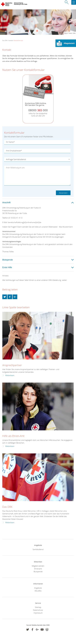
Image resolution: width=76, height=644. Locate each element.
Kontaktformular (18, 40)
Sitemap (38, 607)
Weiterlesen (10, 375)
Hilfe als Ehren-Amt (13, 436)
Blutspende (38, 571)
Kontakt (11, 40)
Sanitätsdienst (38, 549)
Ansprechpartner (12, 365)
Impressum (38, 613)
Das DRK (7, 507)
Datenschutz (38, 610)
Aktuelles (38, 591)
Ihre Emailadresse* (14, 151)
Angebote (38, 588)
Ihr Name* (10, 142)
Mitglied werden (38, 566)
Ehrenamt (38, 569)
